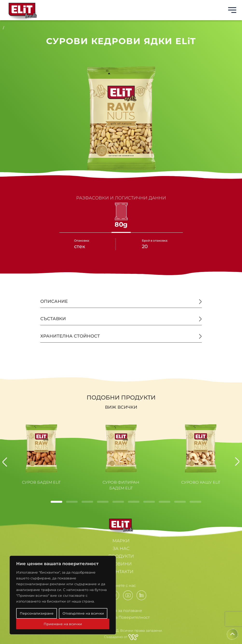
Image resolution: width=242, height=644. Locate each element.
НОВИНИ (121, 564)
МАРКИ (121, 541)
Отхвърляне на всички (83, 613)
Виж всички (121, 407)
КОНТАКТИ (121, 572)
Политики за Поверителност (121, 617)
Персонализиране (37, 613)
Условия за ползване (121, 611)
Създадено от (121, 637)
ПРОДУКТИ (121, 556)
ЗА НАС (121, 549)
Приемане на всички (63, 624)
